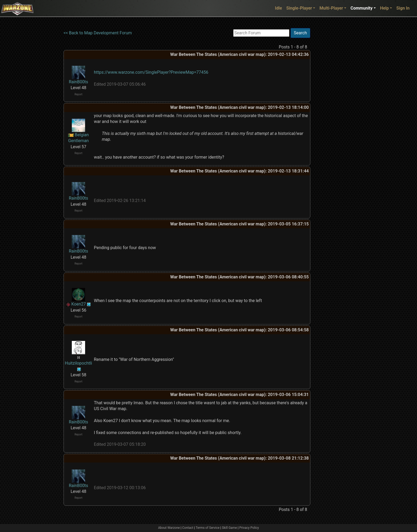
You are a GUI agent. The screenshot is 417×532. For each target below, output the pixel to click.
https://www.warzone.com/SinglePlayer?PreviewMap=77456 (151, 72)
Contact (188, 528)
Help (384, 8)
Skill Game (229, 528)
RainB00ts (79, 82)
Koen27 (78, 304)
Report (78, 94)
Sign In (403, 8)
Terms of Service (208, 528)
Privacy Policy (249, 528)
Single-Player (299, 8)
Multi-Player (331, 8)
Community (362, 8)
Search (300, 33)
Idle (279, 8)
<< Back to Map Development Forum (98, 33)
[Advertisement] (332, 108)
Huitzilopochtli (79, 363)
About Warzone (169, 528)
